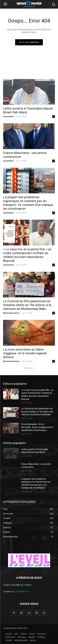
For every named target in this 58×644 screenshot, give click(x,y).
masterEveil (8, 116)
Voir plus (29, 368)
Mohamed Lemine (11, 313)
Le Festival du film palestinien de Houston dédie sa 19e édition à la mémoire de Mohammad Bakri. (27, 305)
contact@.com (22, 591)
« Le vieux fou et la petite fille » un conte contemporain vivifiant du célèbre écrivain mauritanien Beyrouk (27, 255)
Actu (6, 103)
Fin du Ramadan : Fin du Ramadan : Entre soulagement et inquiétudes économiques (37, 427)
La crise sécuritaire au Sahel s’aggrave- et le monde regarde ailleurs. (25, 353)
